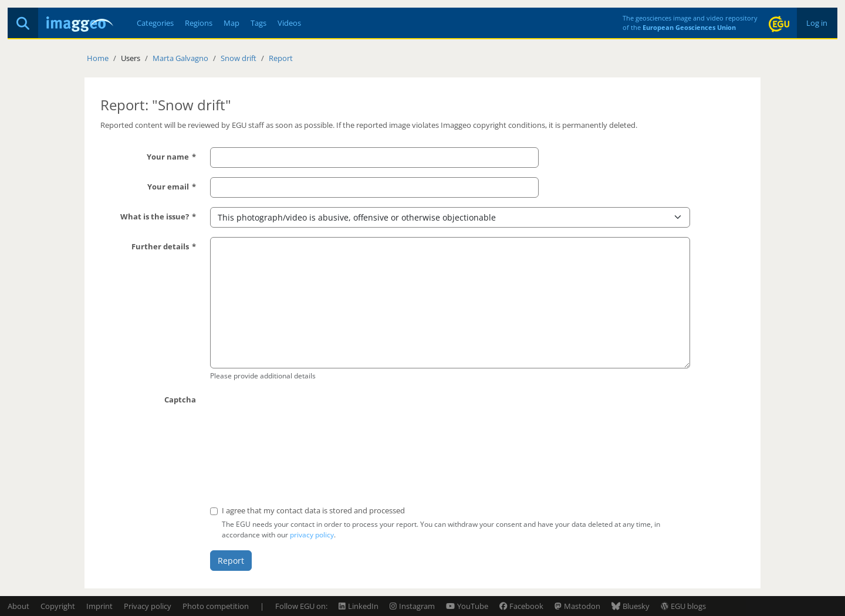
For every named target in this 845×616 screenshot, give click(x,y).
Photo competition (216, 606)
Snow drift (239, 58)
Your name (168, 157)
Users (131, 58)
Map (231, 23)
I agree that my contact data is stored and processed (313, 510)
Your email (168, 187)
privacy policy (312, 535)
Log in (817, 23)
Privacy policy (148, 606)
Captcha (180, 400)
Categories (155, 23)
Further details (160, 246)
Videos (289, 23)
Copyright (58, 606)
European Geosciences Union (689, 27)
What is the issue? (155, 216)
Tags (258, 23)
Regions (199, 23)
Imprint (99, 606)
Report (281, 58)
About (18, 606)
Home (98, 58)
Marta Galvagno (180, 58)
